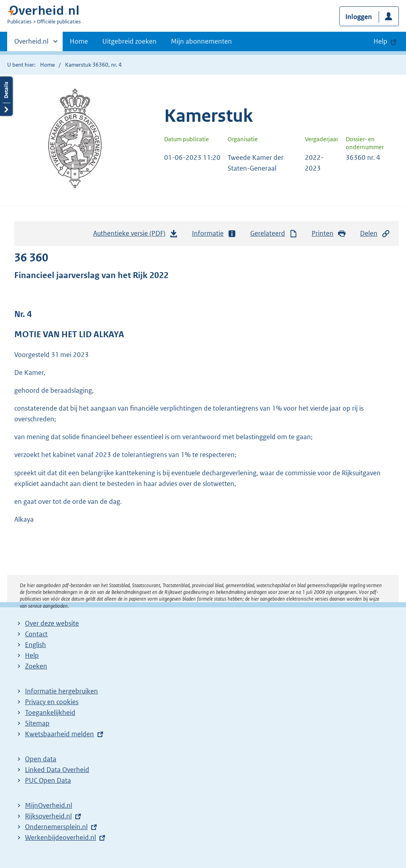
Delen (375, 233)
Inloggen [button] (359, 17)
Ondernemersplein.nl (56, 827)
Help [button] (380, 41)
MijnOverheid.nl (49, 805)
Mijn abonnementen (201, 41)
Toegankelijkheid (50, 712)
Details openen (6, 96)
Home (79, 41)
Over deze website (52, 623)
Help (32, 655)
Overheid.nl (31, 44)
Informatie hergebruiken (61, 691)
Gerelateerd (274, 233)
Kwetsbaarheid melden (59, 734)
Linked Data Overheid (57, 770)
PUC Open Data (48, 780)
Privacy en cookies (52, 702)
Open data (41, 759)
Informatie (214, 233)
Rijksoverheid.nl (48, 816)
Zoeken (36, 666)
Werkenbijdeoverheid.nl (60, 837)
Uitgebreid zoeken (129, 41)
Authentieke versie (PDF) (136, 235)
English (35, 645)
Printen (329, 233)
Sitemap (37, 723)
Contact (36, 634)
